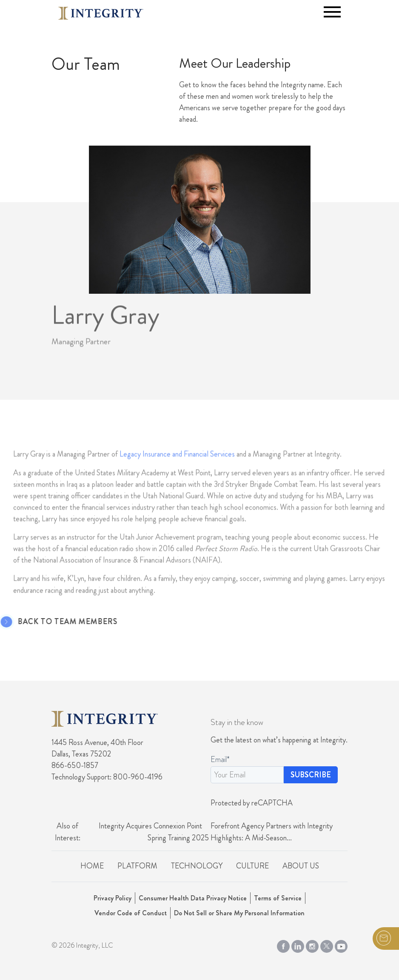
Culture (252, 866)
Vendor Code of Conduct (131, 913)
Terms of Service (278, 898)
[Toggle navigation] (332, 12)
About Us (301, 866)
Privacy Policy (113, 898)
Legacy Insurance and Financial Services (177, 464)
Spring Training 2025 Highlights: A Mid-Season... (220, 838)
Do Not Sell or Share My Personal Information (239, 913)
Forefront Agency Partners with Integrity (272, 826)
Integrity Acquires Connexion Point (150, 826)
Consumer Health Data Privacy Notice (193, 898)
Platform (137, 866)
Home (92, 866)
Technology (197, 866)
